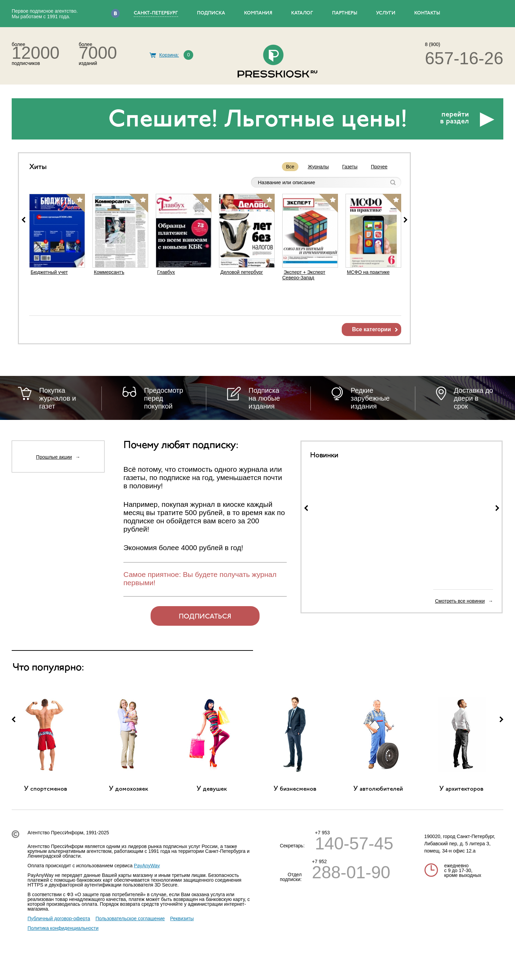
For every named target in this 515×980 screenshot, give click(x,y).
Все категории (371, 329)
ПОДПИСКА (211, 13)
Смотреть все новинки (460, 601)
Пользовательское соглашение (130, 918)
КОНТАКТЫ (427, 13)
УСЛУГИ (386, 13)
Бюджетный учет (49, 272)
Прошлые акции (54, 457)
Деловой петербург (242, 272)
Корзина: (169, 55)
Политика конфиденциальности (63, 928)
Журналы (318, 167)
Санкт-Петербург (156, 13)
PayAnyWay (147, 866)
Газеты (350, 167)
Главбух (166, 272)
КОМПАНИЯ (258, 13)
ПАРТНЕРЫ (345, 13)
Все (290, 167)
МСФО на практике (368, 272)
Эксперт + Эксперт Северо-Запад (304, 275)
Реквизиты (182, 918)
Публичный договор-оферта (59, 918)
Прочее (379, 167)
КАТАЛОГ (302, 13)
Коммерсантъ (109, 272)
